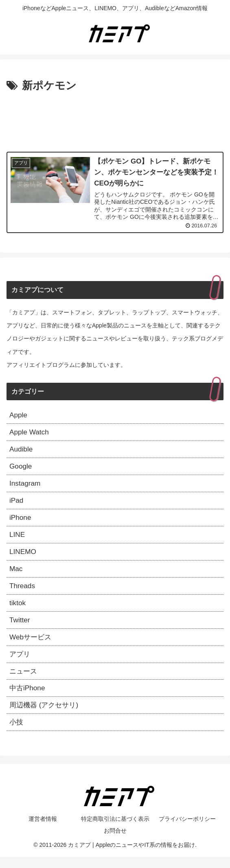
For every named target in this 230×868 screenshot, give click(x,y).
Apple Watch (30, 433)
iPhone (21, 521)
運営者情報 (43, 830)
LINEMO (23, 557)
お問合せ (115, 842)
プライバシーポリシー (187, 830)
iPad (17, 504)
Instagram (26, 486)
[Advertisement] (115, 120)
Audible (22, 451)
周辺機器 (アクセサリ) (46, 715)
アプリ (20, 663)
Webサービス (32, 645)
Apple (19, 416)
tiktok (18, 610)
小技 (17, 733)
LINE (18, 539)
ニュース (24, 680)
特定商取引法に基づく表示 (115, 830)
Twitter (20, 627)
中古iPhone (28, 698)
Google (21, 469)
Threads (23, 592)
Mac (16, 574)
